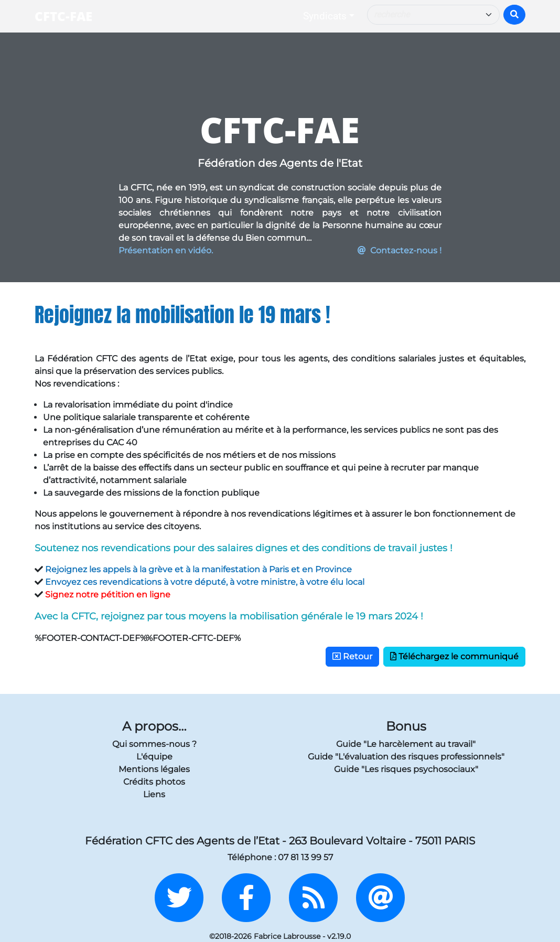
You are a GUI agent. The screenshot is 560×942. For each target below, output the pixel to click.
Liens (154, 794)
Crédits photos (154, 782)
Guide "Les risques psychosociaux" (406, 769)
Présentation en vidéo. (166, 250)
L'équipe (154, 757)
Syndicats (325, 16)
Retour (352, 656)
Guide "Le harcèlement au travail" (406, 744)
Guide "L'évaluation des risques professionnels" (406, 757)
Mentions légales (154, 769)
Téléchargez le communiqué (454, 656)
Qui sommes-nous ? (154, 744)
